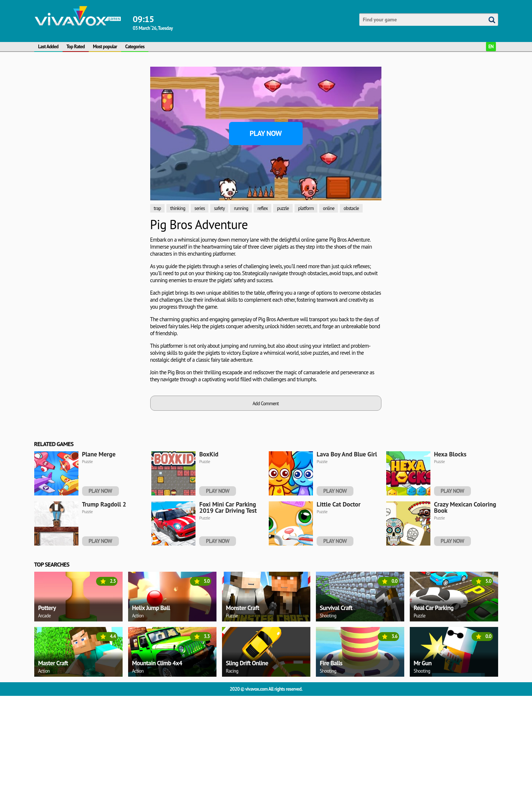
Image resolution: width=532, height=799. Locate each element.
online (329, 208)
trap (158, 208)
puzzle (283, 208)
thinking (178, 208)
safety (219, 208)
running (241, 208)
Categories (135, 47)
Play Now (266, 133)
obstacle (351, 208)
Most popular (105, 47)
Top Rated (76, 47)
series (200, 208)
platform (306, 208)
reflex (263, 208)
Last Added (48, 47)
